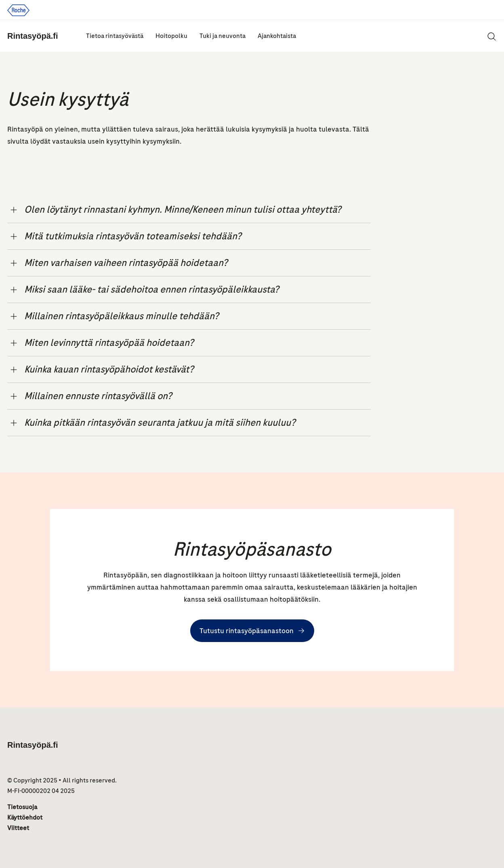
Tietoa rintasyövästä (115, 36)
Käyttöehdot (25, 818)
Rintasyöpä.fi (33, 36)
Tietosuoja (22, 807)
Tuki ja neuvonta (223, 36)
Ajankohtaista (277, 36)
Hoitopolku (171, 36)
